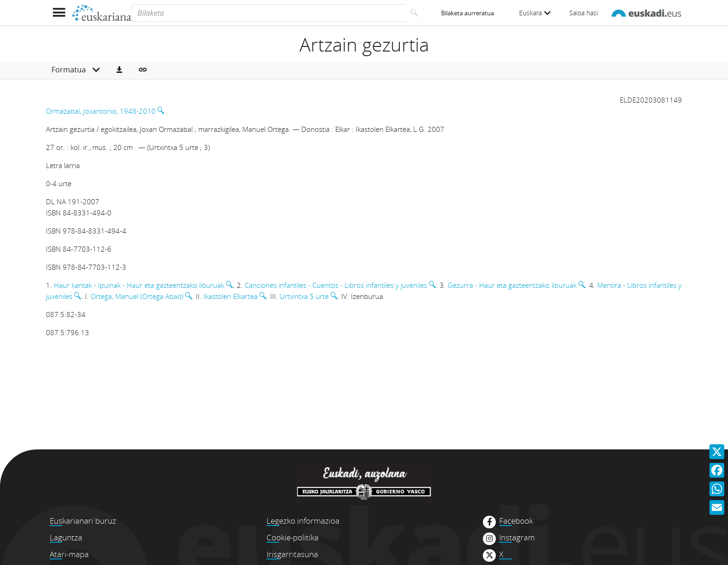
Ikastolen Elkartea (231, 296)
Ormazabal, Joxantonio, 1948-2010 (101, 111)
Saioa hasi (584, 13)
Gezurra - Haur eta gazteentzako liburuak (512, 285)
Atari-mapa (69, 554)
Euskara (535, 13)
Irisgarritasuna (292, 554)
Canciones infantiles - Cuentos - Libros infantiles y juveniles (336, 285)
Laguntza (66, 537)
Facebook (516, 521)
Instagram (517, 538)
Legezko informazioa (303, 521)
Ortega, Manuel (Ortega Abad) (137, 296)
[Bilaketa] (268, 13)
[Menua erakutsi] (59, 13)
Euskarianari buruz (83, 521)
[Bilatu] (414, 13)
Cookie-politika (292, 537)
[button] (119, 70)
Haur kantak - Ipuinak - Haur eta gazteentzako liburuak (139, 285)
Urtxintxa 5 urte (304, 296)
